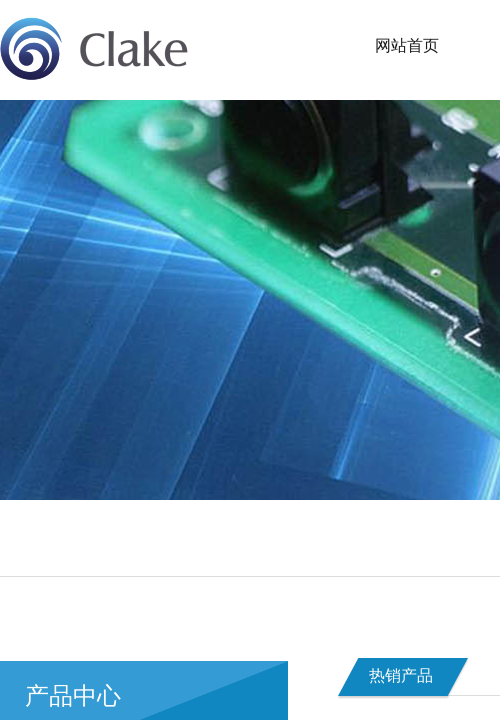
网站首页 (407, 45)
